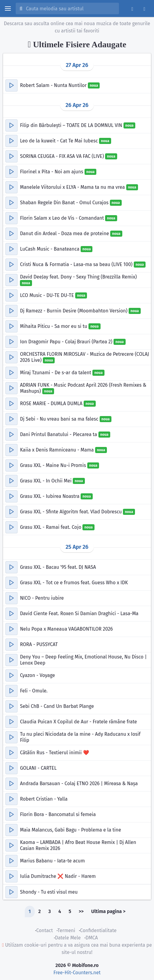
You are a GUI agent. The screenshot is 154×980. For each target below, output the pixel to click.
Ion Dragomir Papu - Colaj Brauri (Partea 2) (67, 342)
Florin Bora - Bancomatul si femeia (58, 814)
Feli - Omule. (34, 691)
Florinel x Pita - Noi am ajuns (52, 172)
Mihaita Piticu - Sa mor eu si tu (54, 326)
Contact (45, 930)
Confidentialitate (98, 930)
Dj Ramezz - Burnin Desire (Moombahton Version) (74, 311)
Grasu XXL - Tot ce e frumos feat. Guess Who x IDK (74, 583)
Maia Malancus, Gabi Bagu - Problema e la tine (71, 830)
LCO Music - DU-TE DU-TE (48, 295)
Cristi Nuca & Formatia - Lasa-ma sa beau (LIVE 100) (77, 264)
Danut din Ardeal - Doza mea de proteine (65, 233)
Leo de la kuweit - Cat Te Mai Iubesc (59, 141)
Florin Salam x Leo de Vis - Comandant (63, 218)
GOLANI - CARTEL (38, 768)
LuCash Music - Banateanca (50, 249)
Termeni (66, 930)
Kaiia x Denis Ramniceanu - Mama (57, 450)
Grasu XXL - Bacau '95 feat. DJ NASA (58, 567)
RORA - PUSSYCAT (39, 644)
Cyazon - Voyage (37, 675)
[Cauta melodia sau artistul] (71, 8)
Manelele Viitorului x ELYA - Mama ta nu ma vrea (73, 187)
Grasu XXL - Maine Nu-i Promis (54, 465)
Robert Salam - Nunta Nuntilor (54, 85)
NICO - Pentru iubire (42, 598)
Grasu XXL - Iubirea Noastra (50, 496)
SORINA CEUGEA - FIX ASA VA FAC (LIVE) (63, 156)
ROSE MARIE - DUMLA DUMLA (52, 403)
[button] (11, 85)
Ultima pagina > (108, 911)
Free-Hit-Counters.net (77, 973)
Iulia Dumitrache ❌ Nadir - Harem (58, 876)
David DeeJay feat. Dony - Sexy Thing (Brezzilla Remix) (78, 277)
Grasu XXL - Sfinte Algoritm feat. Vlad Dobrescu (71, 512)
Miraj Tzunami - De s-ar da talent (56, 373)
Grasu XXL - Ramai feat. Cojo (51, 527)
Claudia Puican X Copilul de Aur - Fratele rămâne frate (78, 722)
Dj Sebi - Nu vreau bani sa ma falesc (60, 419)
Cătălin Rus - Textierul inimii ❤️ (54, 753)
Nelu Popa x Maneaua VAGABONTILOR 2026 (66, 629)
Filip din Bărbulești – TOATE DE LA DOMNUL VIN (72, 125)
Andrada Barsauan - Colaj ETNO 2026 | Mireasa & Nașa (79, 783)
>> (81, 911)
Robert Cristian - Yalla (44, 799)
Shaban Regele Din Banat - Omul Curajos (65, 203)
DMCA (92, 938)
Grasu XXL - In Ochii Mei (46, 481)
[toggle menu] (8, 8)
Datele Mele (68, 938)
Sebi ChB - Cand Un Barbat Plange (57, 706)
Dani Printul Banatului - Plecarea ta (59, 434)
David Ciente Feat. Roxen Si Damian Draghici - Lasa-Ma (79, 613)
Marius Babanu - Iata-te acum (52, 861)
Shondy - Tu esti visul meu (49, 892)
